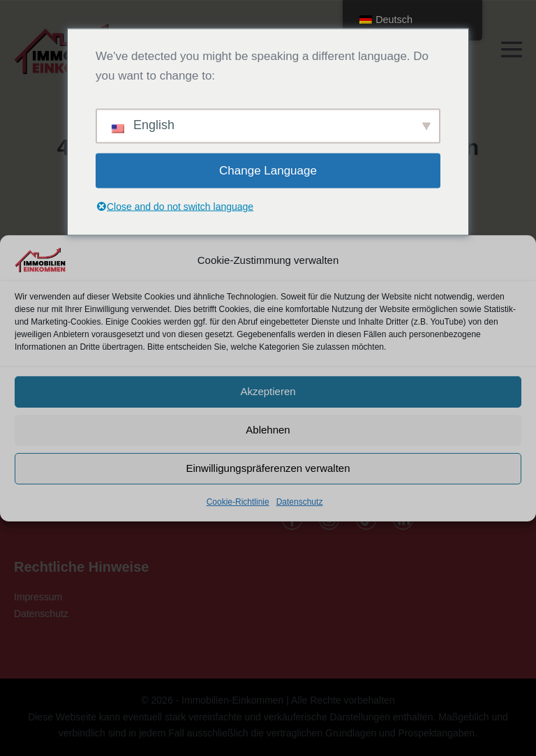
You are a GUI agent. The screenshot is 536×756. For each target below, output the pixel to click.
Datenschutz (300, 501)
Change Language (268, 170)
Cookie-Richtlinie (238, 501)
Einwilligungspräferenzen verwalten (268, 468)
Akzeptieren (268, 391)
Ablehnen (268, 430)
